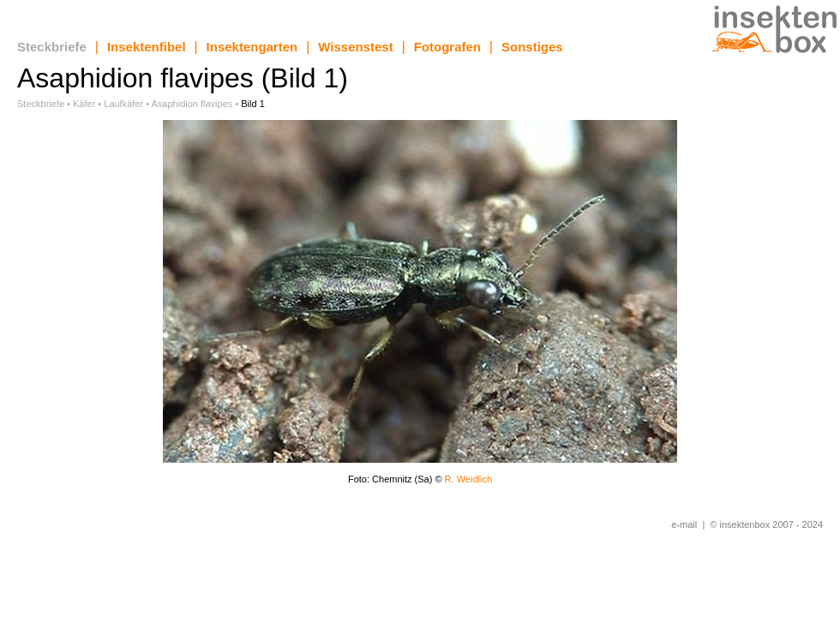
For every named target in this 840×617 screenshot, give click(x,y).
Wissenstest (355, 47)
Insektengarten (252, 47)
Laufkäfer (123, 104)
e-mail (684, 524)
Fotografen (447, 47)
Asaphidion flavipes (192, 104)
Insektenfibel (147, 47)
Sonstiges (532, 47)
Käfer (84, 104)
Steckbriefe (52, 47)
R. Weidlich (468, 479)
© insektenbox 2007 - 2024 (766, 524)
